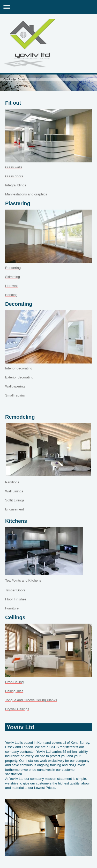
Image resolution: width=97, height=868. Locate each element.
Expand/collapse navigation (48, 7)
